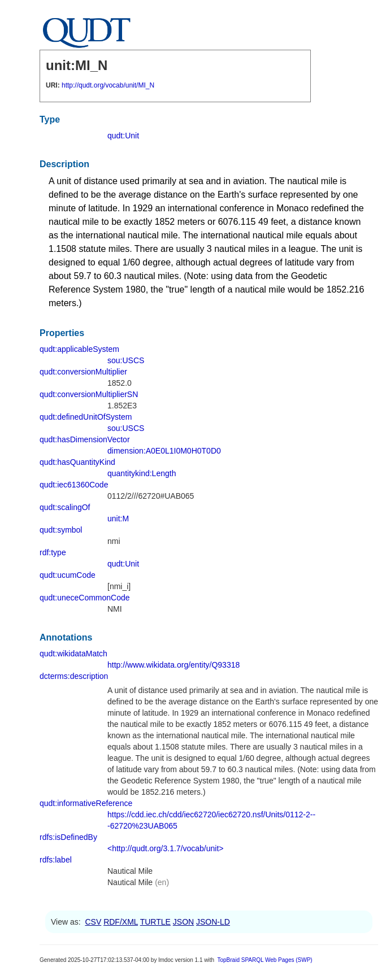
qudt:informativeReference (86, 803)
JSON (183, 922)
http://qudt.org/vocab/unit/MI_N (108, 85)
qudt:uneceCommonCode (85, 598)
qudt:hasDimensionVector (85, 439)
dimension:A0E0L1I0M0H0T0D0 (164, 451)
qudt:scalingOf (65, 507)
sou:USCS (126, 360)
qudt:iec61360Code (74, 485)
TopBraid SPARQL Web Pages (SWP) (264, 960)
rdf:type (53, 552)
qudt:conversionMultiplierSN (89, 394)
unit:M (118, 519)
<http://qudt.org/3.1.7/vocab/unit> (165, 848)
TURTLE (155, 922)
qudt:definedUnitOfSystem (86, 417)
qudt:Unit (123, 136)
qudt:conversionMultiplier (83, 372)
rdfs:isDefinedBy (68, 837)
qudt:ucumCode (68, 575)
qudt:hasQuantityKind (77, 462)
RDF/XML (121, 922)
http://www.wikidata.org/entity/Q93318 (174, 665)
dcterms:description (74, 676)
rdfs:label (56, 860)
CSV (93, 922)
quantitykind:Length (142, 473)
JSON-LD (213, 922)
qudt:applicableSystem (79, 349)
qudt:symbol (61, 530)
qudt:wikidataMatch (73, 654)
